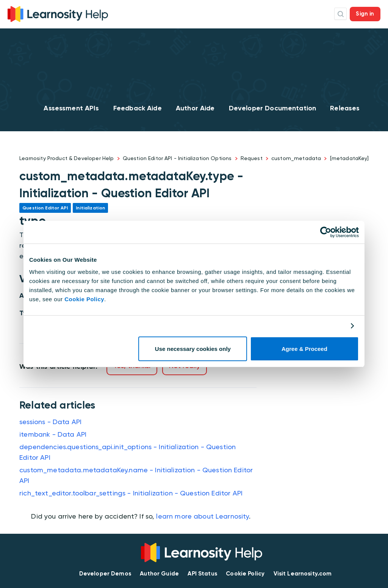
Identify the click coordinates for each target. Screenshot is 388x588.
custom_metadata (296, 158)
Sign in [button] (365, 14)
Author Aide (195, 108)
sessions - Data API (50, 422)
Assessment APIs (71, 108)
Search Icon (340, 14)
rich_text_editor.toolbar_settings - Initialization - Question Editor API (131, 493)
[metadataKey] (350, 158)
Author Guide (159, 574)
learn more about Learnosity (202, 516)
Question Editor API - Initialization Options (177, 158)
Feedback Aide (138, 108)
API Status (202, 574)
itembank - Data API (53, 434)
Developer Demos (105, 574)
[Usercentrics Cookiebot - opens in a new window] (326, 232)
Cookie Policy (84, 299)
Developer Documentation (272, 108)
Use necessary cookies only (193, 349)
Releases (345, 108)
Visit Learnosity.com (303, 574)
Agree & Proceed (304, 349)
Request (252, 158)
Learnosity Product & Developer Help (66, 158)
